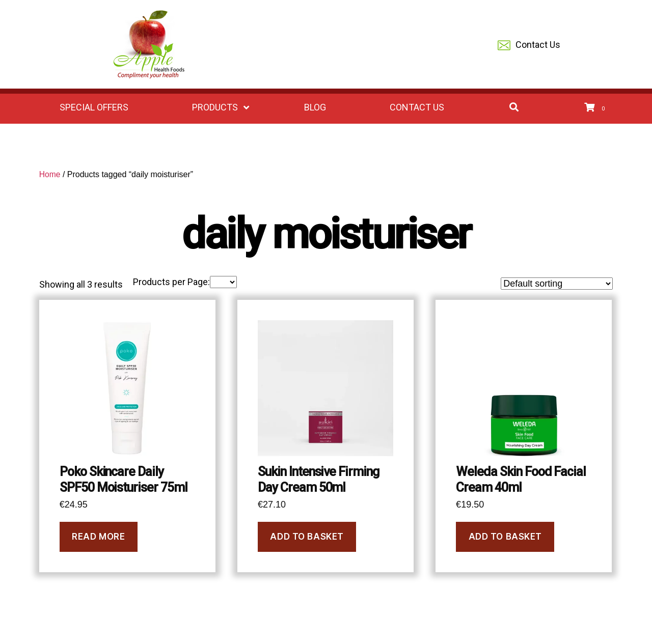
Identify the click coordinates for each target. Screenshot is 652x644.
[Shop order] (557, 284)
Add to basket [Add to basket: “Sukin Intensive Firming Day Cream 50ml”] (307, 537)
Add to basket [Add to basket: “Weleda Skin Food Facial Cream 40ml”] (505, 537)
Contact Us (529, 46)
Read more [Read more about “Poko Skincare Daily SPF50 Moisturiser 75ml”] (98, 537)
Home (50, 174)
